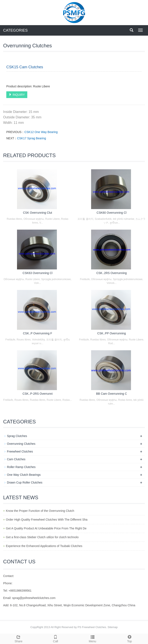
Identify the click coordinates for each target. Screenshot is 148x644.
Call (55, 638)
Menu (93, 638)
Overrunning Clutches (21, 444)
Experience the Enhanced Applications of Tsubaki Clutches (44, 546)
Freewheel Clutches (20, 451)
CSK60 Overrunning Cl (111, 213)
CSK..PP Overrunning (111, 333)
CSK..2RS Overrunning (112, 273)
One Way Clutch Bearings (24, 475)
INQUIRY (17, 95)
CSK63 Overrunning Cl (38, 273)
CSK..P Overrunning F (37, 333)
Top (130, 638)
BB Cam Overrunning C (112, 394)
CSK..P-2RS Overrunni (37, 394)
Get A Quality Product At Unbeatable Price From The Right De (46, 528)
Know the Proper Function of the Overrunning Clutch (40, 511)
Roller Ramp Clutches (21, 467)
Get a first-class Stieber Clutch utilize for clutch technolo (42, 537)
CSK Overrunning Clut (37, 213)
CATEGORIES (15, 30)
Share (18, 638)
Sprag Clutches (17, 436)
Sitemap (113, 627)
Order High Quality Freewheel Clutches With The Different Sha (47, 520)
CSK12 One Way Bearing (41, 132)
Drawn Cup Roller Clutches (25, 482)
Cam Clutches (16, 459)
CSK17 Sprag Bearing (31, 138)
